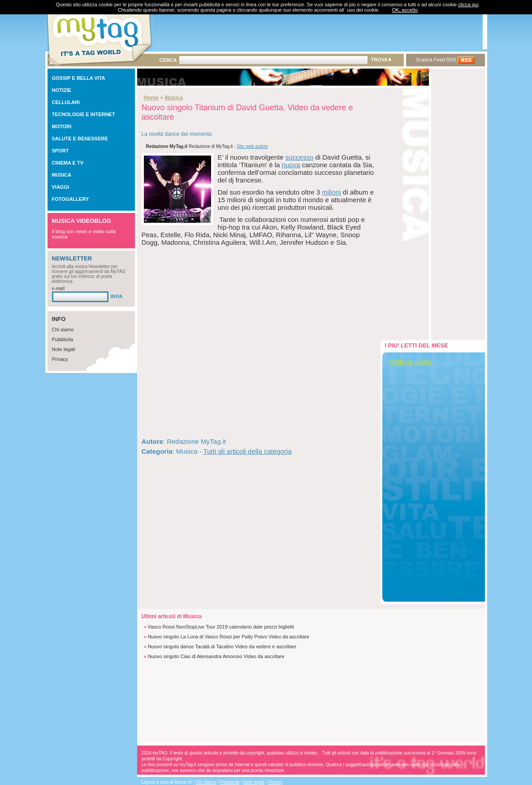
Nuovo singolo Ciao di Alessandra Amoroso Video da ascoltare (216, 656)
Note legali (64, 349)
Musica (174, 98)
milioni (331, 192)
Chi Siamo (206, 782)
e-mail (58, 288)
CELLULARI (66, 102)
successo (300, 157)
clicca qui (468, 4)
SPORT (61, 151)
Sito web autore (252, 146)
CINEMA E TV (68, 163)
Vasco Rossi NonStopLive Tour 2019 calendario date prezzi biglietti (221, 627)
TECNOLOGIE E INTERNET (84, 114)
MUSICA (62, 175)
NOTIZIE (62, 90)
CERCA (168, 60)
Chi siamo (63, 330)
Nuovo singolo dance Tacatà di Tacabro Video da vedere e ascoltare (222, 646)
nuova (291, 165)
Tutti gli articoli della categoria (248, 451)
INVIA (117, 297)
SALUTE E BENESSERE (80, 139)
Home (151, 98)
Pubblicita (63, 339)
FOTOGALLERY (71, 199)
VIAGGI (61, 187)
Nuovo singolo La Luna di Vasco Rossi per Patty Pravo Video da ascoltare (229, 637)
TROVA (381, 60)
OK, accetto (405, 10)
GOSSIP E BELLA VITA (79, 78)
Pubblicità (230, 782)
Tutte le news (411, 362)
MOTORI (62, 126)
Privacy (60, 359)
